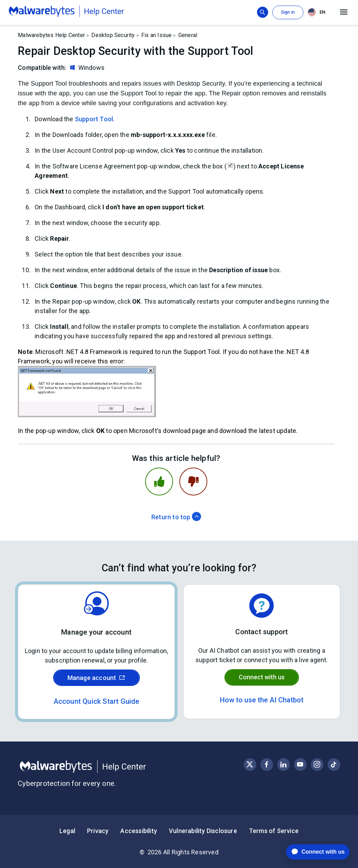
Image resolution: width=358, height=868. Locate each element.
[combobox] (318, 12)
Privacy (98, 831)
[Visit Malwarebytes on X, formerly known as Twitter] (250, 764)
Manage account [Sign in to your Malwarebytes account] (96, 678)
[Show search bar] (263, 12)
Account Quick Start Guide (96, 701)
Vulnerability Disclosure (203, 831)
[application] (312, 852)
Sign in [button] (288, 12)
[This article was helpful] (159, 482)
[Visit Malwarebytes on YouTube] (300, 764)
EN (316, 12)
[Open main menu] (344, 12)
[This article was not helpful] (193, 482)
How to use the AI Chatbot (262, 700)
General (188, 35)
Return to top (176, 517)
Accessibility (139, 831)
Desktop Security (113, 35)
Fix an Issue (156, 35)
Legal (67, 831)
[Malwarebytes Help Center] (98, 767)
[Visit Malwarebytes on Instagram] (317, 764)
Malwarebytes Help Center (51, 35)
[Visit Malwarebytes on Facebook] (267, 764)
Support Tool (94, 119)
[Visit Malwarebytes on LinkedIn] (283, 764)
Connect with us (262, 677)
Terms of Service (274, 831)
